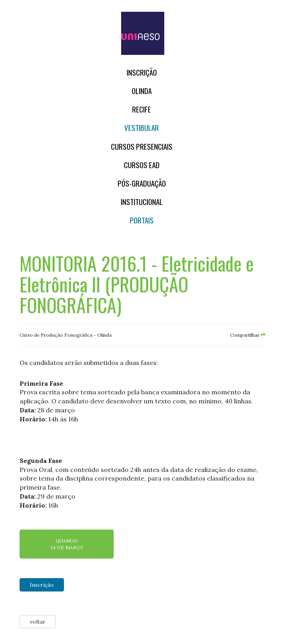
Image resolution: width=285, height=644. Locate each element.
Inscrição (142, 72)
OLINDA (142, 91)
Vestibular (142, 128)
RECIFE (142, 109)
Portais (142, 220)
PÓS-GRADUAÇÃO (142, 183)
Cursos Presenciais (142, 146)
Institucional (142, 202)
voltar (38, 622)
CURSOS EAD (142, 165)
